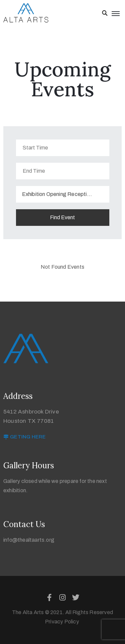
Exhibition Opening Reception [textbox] (57, 194)
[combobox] (63, 194)
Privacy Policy (62, 622)
